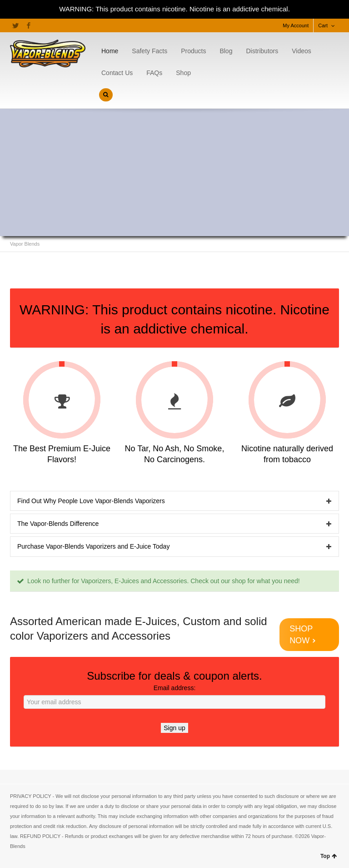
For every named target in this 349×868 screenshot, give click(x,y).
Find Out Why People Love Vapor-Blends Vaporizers (91, 501)
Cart (323, 25)
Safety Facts (150, 51)
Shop (183, 73)
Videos (302, 51)
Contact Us (117, 73)
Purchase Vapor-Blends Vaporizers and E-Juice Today (93, 546)
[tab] (174, 501)
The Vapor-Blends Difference (58, 524)
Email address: (174, 696)
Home (110, 51)
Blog (226, 51)
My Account (296, 25)
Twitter (15, 25)
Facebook (29, 25)
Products (193, 51)
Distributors (262, 51)
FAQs (154, 73)
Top (329, 856)
